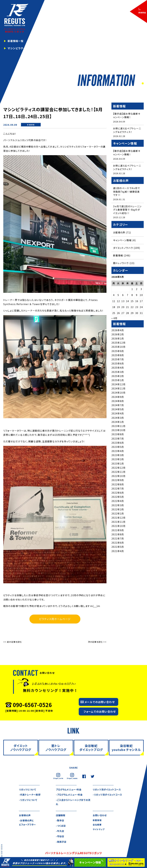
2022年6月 (118, 494)
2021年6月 (118, 544)
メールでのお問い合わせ (100, 702)
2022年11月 (118, 473)
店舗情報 (61, 815)
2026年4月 (118, 331)
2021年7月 (118, 539)
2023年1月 (118, 464)
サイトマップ (99, 830)
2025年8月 (118, 356)
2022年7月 (118, 489)
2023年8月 (118, 435)
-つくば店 (61, 826)
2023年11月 (118, 427)
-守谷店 (60, 837)
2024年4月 (118, 414)
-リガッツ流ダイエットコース (108, 795)
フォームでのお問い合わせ (100, 712)
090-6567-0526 (32, 705)
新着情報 (31, 125)
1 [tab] (139, 84)
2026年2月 (118, 335)
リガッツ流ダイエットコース (108, 789)
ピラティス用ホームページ (55, 619)
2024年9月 (118, 398)
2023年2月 (118, 460)
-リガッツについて (29, 800)
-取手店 (60, 821)
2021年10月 (118, 527)
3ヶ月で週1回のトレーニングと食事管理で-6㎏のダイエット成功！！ (128, 210)
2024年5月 (118, 410)
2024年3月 (118, 419)
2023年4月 (118, 452)
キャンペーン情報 (122, 241)
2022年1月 (118, 514)
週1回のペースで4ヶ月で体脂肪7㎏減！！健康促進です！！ (126, 192)
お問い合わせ (100, 815)
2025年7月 (118, 360)
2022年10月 (118, 477)
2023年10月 (118, 431)
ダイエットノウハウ (123, 249)
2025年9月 (118, 352)
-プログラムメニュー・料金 (70, 795)
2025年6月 (118, 364)
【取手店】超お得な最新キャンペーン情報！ (127, 115)
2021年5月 (118, 548)
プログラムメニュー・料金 (70, 789)
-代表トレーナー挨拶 (31, 795)
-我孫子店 (62, 842)
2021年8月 (118, 535)
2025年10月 (118, 348)
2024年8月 (118, 402)
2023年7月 (118, 439)
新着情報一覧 (16, 41)
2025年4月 (118, 369)
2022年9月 (118, 481)
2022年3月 (118, 506)
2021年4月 (118, 552)
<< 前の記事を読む (13, 642)
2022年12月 (118, 469)
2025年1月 (118, 381)
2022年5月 (118, 498)
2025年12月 (118, 344)
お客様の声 (119, 233)
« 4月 (114, 319)
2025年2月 (118, 377)
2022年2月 (118, 510)
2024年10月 (118, 394)
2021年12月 (118, 519)
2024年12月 (118, 385)
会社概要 (97, 825)
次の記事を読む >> (97, 642)
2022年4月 (118, 502)
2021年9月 (118, 531)
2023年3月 (118, 456)
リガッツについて (28, 789)
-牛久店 (60, 831)
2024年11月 (118, 389)
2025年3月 (118, 373)
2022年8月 (118, 485)
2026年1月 (118, 339)
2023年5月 (118, 448)
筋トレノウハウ (121, 264)
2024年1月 (118, 423)
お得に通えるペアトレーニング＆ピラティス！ (127, 130)
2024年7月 (118, 406)
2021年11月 (118, 523)
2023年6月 (118, 444)
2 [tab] (142, 84)
